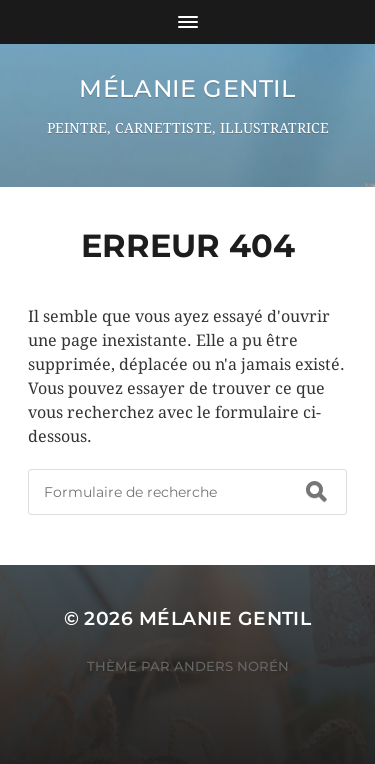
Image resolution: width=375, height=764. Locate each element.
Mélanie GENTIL (187, 88)
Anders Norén (231, 666)
